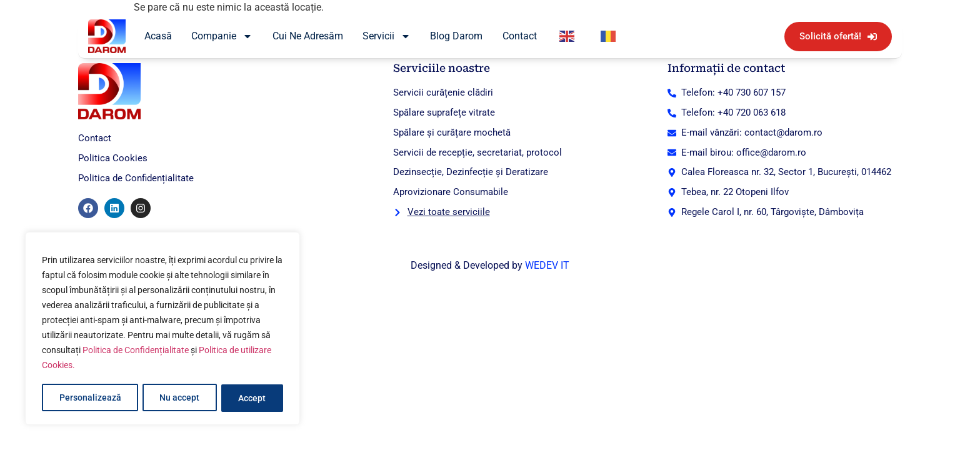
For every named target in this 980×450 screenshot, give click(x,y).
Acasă (158, 36)
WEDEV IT (547, 265)
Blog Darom (456, 36)
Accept (252, 398)
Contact (520, 36)
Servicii (387, 36)
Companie (222, 36)
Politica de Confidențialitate (136, 352)
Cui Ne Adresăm (308, 36)
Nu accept (179, 398)
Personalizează (90, 398)
